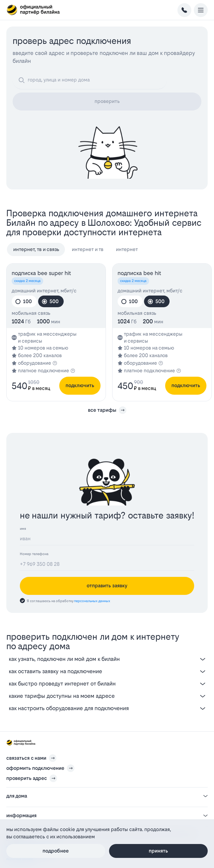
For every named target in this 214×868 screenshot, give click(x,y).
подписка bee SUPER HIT (41, 273)
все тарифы (107, 410)
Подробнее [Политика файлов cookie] (56, 851)
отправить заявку (107, 586)
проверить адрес (27, 778)
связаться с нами (26, 758)
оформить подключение (35, 768)
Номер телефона (34, 554)
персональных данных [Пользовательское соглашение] (92, 601)
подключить (80, 385)
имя (23, 529)
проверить (107, 101)
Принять (158, 851)
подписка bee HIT (139, 273)
